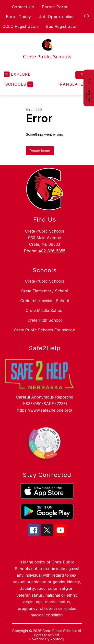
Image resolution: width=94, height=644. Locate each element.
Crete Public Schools (45, 281)
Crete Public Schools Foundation (45, 330)
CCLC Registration (20, 26)
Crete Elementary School (45, 291)
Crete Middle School (45, 310)
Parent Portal (55, 7)
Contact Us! (89, 80)
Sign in (85, 75)
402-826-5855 (52, 251)
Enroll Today (18, 17)
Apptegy (57, 639)
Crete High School (45, 320)
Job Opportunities (57, 17)
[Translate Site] (73, 84)
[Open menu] (17, 74)
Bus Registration (62, 26)
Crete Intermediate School (45, 301)
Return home (40, 151)
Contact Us (23, 7)
